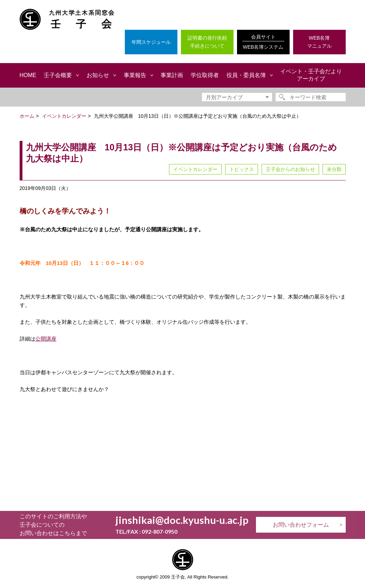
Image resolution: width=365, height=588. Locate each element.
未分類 (334, 169)
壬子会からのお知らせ (290, 169)
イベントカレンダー (195, 169)
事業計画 (172, 75)
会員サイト (263, 43)
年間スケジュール (151, 42)
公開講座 (46, 339)
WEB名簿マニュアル (319, 42)
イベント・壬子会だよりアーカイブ (311, 75)
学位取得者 (205, 75)
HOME (28, 75)
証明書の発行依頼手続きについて (207, 42)
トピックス (242, 169)
